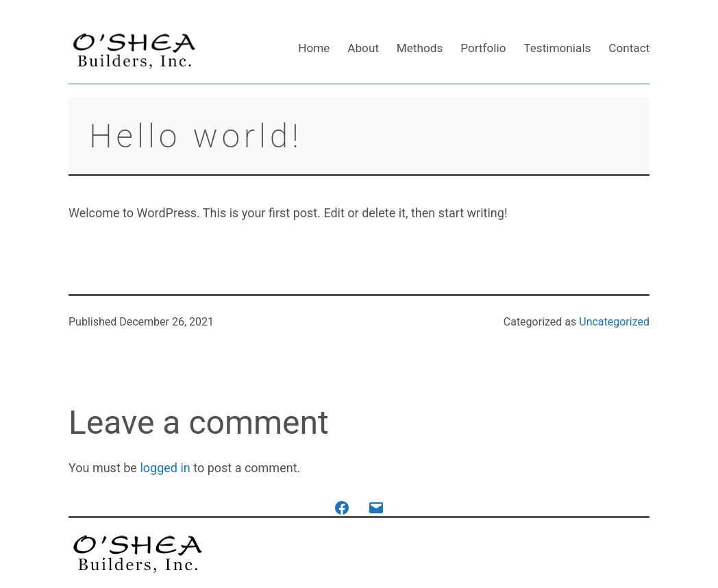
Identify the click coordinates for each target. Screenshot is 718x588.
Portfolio (483, 48)
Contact (629, 48)
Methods (420, 48)
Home (314, 48)
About (363, 48)
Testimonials (557, 48)
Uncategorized (614, 322)
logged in (165, 468)
